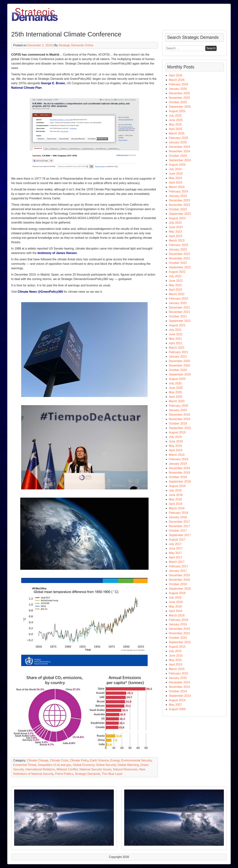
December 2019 (179, 415)
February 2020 (178, 406)
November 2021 (179, 312)
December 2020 (179, 361)
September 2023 (180, 214)
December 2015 (179, 629)
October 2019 (178, 423)
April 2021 (176, 343)
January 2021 (178, 357)
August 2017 (177, 540)
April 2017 (176, 557)
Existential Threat (25, 765)
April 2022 (176, 290)
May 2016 (175, 606)
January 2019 (178, 464)
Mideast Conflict (67, 769)
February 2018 (178, 513)
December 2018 (179, 468)
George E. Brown (53, 83)
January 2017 (178, 571)
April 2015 (176, 664)
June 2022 (176, 281)
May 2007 (175, 705)
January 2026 (178, 89)
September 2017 (180, 535)
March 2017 (177, 562)
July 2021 (175, 330)
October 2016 (178, 584)
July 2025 (175, 116)
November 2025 (179, 98)
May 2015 (175, 660)
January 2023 (178, 249)
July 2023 (175, 223)
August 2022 (177, 272)
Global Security (106, 765)
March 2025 (177, 133)
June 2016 (176, 602)
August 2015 (177, 647)
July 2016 (175, 598)
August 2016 (177, 593)
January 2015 (178, 678)
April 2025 (176, 129)
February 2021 (178, 352)
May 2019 (175, 446)
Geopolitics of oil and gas (54, 765)
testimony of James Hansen (57, 253)
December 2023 (179, 200)
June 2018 (176, 495)
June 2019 (176, 441)
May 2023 (175, 232)
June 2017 (176, 548)
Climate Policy (79, 760)
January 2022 (178, 303)
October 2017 (178, 531)
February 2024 (178, 191)
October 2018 (178, 477)
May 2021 (175, 339)
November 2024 (179, 151)
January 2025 (178, 142)
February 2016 (178, 620)
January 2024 (178, 196)
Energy (115, 760)
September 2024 (180, 160)
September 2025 (180, 107)
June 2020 (176, 388)
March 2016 (177, 615)
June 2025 (176, 120)
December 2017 (179, 522)
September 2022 (180, 267)
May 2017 (175, 553)
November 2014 (179, 687)
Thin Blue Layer (112, 774)
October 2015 (178, 638)
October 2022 (178, 263)
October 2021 (178, 316)
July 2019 (175, 437)
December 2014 (179, 682)
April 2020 (176, 397)
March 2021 (177, 348)
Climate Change (38, 760)
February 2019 (178, 459)
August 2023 (177, 218)
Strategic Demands (87, 774)
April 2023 (176, 236)
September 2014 (180, 696)
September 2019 (180, 428)
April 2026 (176, 75)
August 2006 (177, 709)
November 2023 (179, 205)
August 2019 (177, 432)
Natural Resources (125, 769)
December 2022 (179, 254)
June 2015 (176, 656)
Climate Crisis (59, 760)
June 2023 (176, 227)
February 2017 (178, 566)
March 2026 (177, 80)
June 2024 (176, 174)
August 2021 (177, 325)
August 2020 (177, 379)
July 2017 (175, 544)
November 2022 (179, 258)
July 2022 (175, 276)
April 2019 (176, 450)
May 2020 (175, 392)
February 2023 (178, 245)
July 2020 (175, 383)
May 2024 (175, 178)
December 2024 (179, 147)
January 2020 (178, 410)
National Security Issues (95, 769)
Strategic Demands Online (76, 45)
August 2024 (177, 165)
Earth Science (99, 760)
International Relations (40, 769)
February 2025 (178, 138)
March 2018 (177, 508)
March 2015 (177, 669)
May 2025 (175, 124)
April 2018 (176, 504)
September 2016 (180, 589)
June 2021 (176, 334)
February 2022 (178, 299)
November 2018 (179, 473)
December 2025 (179, 93)
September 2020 (180, 374)
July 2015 (175, 651)
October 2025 (178, 102)
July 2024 (175, 169)
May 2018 (175, 499)
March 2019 (177, 455)
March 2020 (177, 401)
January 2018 (178, 517)
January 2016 (178, 624)
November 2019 (179, 419)
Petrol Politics (64, 774)
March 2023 (177, 241)
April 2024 (176, 183)
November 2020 (179, 365)
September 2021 (180, 321)
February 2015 (178, 673)
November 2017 (179, 526)
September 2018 (180, 482)
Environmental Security (136, 760)
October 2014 (178, 691)
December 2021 (179, 307)
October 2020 (178, 370)
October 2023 (178, 209)
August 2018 (177, 486)
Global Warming (128, 765)
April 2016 (176, 611)
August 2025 (177, 111)
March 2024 (177, 187)
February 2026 (178, 84)
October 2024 (178, 156)
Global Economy (83, 765)
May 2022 (175, 285)
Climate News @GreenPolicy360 (40, 292)
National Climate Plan (26, 88)
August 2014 (177, 700)
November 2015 (179, 633)
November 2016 (179, 580)
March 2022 (177, 294)
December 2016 (179, 575)
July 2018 (175, 490)
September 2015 (180, 642)
